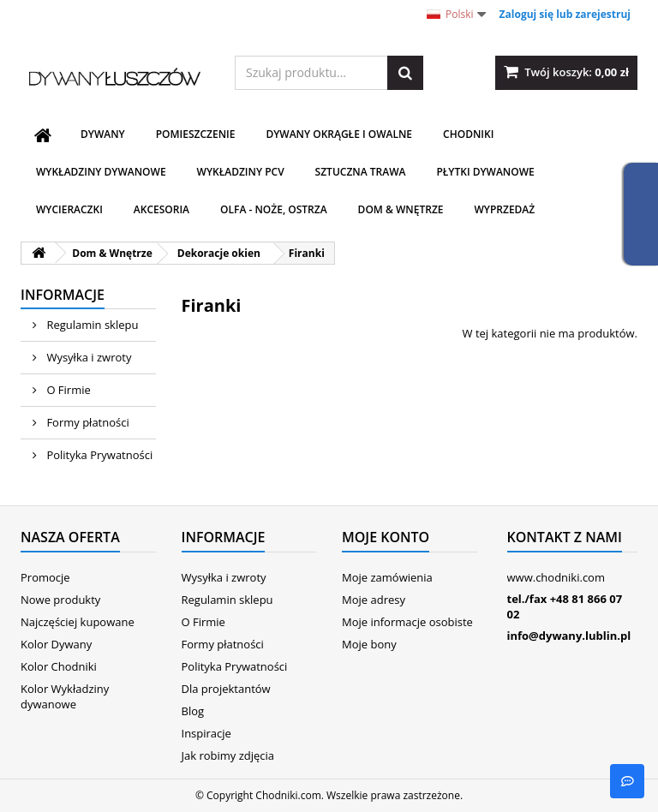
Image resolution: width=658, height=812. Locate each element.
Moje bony (369, 644)
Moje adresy (374, 600)
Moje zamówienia (387, 577)
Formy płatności (87, 422)
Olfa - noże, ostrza (274, 209)
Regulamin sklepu (91, 325)
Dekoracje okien (219, 253)
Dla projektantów (226, 689)
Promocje (45, 577)
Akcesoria (162, 209)
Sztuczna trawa (361, 172)
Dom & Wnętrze (401, 209)
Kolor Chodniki (59, 666)
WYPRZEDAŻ (504, 209)
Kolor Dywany (56, 644)
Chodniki (468, 134)
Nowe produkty (60, 600)
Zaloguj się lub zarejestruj (565, 14)
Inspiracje (206, 733)
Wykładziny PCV (241, 172)
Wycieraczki (69, 209)
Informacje (63, 295)
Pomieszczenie (196, 134)
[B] (627, 781)
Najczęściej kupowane (78, 622)
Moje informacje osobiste (407, 622)
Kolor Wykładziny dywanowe (65, 696)
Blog (193, 711)
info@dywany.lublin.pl (569, 636)
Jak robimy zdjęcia (228, 755)
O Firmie (67, 390)
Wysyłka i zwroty (87, 357)
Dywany (103, 134)
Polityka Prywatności (98, 455)
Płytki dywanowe (485, 172)
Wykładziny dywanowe (101, 172)
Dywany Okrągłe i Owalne (339, 134)
